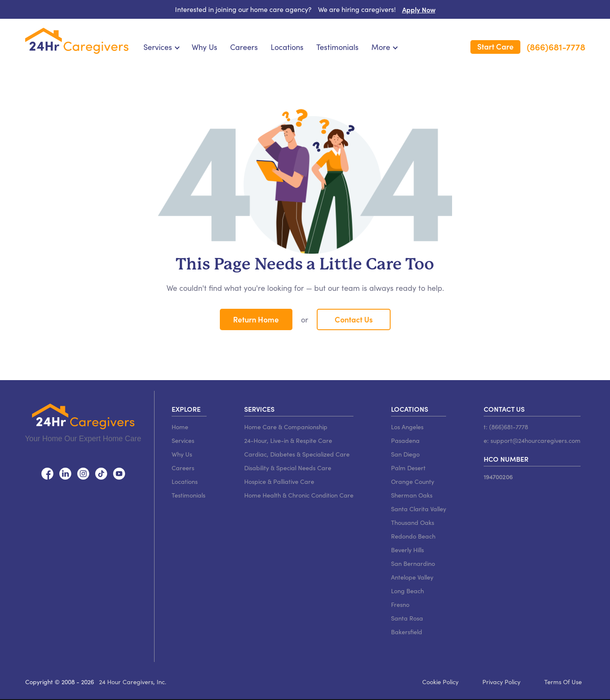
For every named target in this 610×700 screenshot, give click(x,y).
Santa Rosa (407, 618)
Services (183, 440)
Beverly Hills (407, 550)
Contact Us (354, 319)
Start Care (495, 46)
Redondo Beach (413, 536)
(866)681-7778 (556, 47)
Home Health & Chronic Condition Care (299, 495)
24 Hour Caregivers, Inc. (133, 682)
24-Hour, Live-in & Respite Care (288, 440)
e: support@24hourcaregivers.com (532, 440)
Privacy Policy (501, 682)
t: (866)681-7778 (506, 427)
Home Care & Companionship (286, 427)
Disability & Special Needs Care (288, 468)
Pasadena (405, 440)
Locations (287, 47)
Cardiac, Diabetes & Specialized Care (297, 454)
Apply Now (419, 9)
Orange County (413, 481)
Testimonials (337, 47)
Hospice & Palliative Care (279, 481)
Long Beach (407, 591)
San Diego (405, 454)
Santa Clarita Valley (419, 509)
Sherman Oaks (412, 495)
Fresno (400, 604)
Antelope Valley (412, 577)
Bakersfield (407, 632)
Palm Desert (408, 468)
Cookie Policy (440, 682)
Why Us (204, 47)
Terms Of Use (563, 682)
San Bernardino (413, 563)
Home (180, 427)
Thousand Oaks (413, 522)
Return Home (256, 319)
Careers (244, 47)
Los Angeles (407, 427)
